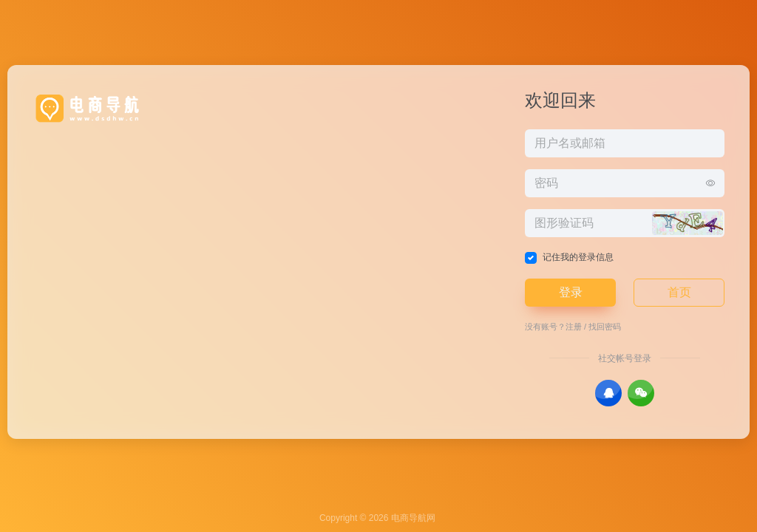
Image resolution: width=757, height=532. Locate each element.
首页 (679, 292)
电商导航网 (413, 518)
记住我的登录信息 (578, 257)
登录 (571, 292)
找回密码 (605, 327)
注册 (574, 327)
